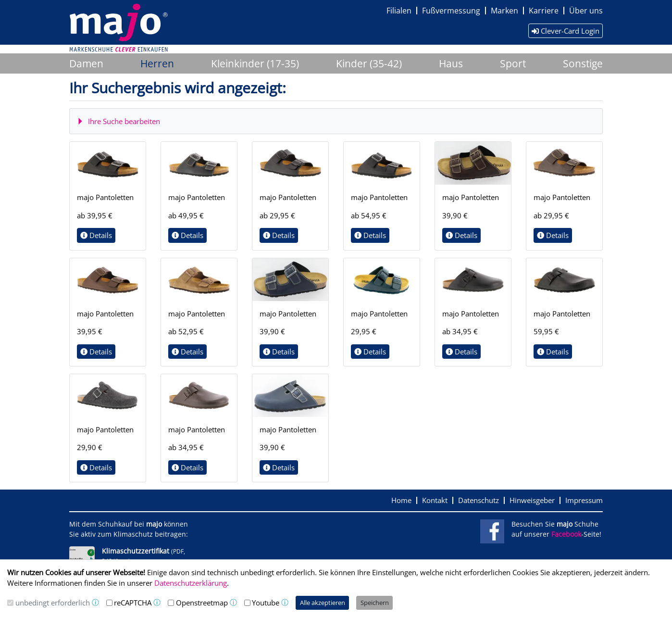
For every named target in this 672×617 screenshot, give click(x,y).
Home (401, 500)
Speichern (375, 603)
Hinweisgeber (532, 500)
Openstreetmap (202, 603)
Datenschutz (479, 500)
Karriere (544, 11)
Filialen (399, 11)
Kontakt (435, 500)
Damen (86, 63)
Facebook (566, 534)
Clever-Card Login (566, 31)
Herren (157, 63)
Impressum (584, 500)
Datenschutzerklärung (191, 583)
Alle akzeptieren (323, 603)
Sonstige (583, 63)
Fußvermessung (451, 11)
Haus (451, 63)
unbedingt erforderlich (53, 603)
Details (96, 235)
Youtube (266, 603)
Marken (504, 11)
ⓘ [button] (95, 602)
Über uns (586, 11)
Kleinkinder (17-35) (255, 63)
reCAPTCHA (133, 603)
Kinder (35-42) (369, 63)
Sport (513, 63)
